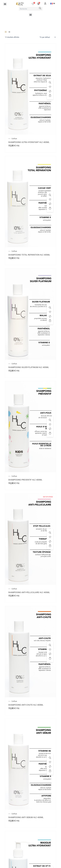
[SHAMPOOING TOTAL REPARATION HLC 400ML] (30, 201)
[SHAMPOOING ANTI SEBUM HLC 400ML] (30, 764)
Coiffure (14, 139)
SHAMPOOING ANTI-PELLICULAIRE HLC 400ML (29, 592)
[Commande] (47, 37)
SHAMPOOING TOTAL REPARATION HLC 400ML (29, 255)
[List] (9, 32)
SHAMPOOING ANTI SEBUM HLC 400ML (26, 817)
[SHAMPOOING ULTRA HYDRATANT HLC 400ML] (30, 89)
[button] (5, 4)
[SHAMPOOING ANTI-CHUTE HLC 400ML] (30, 652)
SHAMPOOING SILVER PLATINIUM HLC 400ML (29, 367)
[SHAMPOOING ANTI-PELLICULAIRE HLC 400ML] (30, 539)
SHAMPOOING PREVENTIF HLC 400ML (25, 480)
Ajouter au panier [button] (50, 96)
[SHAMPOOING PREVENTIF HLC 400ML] (30, 426)
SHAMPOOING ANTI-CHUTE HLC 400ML (26, 705)
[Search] (40, 8)
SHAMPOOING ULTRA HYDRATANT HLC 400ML (29, 142)
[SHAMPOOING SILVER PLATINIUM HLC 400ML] (30, 314)
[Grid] (6, 32)
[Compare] (50, 91)
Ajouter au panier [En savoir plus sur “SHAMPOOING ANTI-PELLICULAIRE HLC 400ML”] (50, 546)
